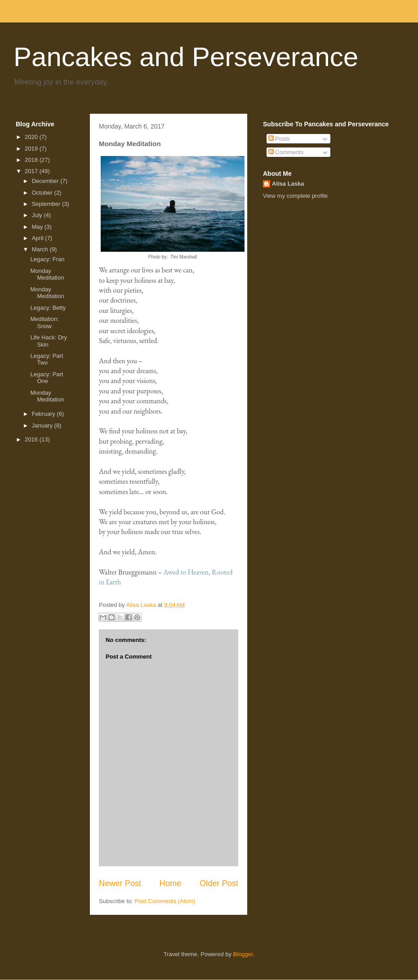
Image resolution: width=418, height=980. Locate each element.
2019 (32, 149)
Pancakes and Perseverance (186, 57)
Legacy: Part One (47, 378)
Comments (286, 152)
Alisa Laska (288, 184)
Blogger (243, 954)
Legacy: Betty (48, 308)
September (47, 204)
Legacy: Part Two (47, 359)
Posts (279, 139)
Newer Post (120, 883)
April (39, 238)
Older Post (219, 883)
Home (171, 883)
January (43, 425)
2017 (32, 171)
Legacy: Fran (47, 259)
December (46, 181)
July (38, 215)
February (44, 414)
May (38, 227)
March (41, 249)
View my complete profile (295, 196)
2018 (32, 160)
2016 (32, 439)
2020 (32, 137)
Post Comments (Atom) (165, 901)
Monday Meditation (47, 274)
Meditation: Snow (44, 323)
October (43, 193)
